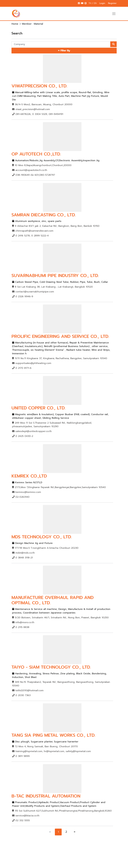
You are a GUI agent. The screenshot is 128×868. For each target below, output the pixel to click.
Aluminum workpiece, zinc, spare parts (37, 221)
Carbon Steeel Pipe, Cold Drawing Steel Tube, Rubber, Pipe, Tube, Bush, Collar (60, 282)
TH (90, 3)
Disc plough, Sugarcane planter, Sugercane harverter (45, 742)
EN (95, 3)
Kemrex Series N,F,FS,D (27, 482)
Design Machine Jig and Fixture (32, 543)
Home (15, 24)
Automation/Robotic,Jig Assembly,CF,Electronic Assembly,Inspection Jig (56, 160)
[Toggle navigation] (114, 14)
